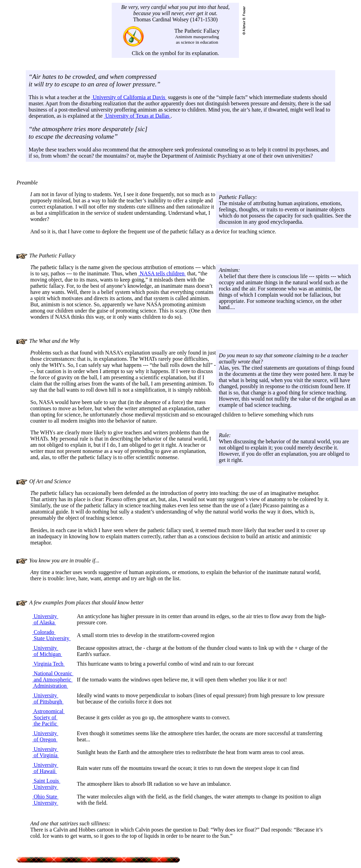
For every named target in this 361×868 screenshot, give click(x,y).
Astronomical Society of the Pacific (48, 717)
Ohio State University (45, 800)
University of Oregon (45, 736)
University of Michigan (47, 651)
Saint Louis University (46, 784)
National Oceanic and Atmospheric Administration (53, 680)
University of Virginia (46, 752)
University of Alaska (45, 619)
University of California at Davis (129, 97)
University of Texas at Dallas (137, 116)
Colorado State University (52, 635)
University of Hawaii (45, 768)
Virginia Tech (48, 664)
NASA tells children (162, 273)
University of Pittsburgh (48, 698)
